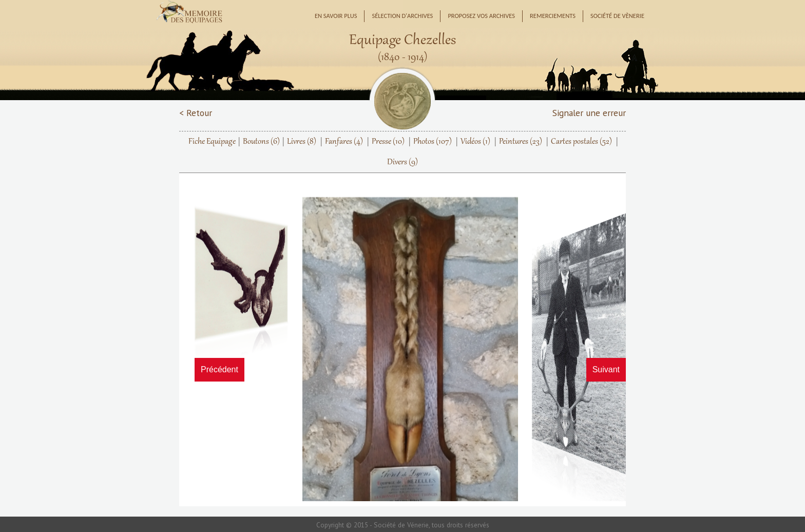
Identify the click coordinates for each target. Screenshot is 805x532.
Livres (302, 142)
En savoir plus (336, 16)
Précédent (219, 369)
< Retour (196, 113)
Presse (388, 142)
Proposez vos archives (481, 16)
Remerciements (553, 16)
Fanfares (344, 142)
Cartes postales (581, 142)
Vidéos (475, 142)
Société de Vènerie (617, 16)
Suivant (606, 369)
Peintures (521, 142)
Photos (433, 142)
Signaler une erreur (589, 113)
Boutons (261, 142)
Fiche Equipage (212, 142)
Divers (402, 162)
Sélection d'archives (402, 16)
